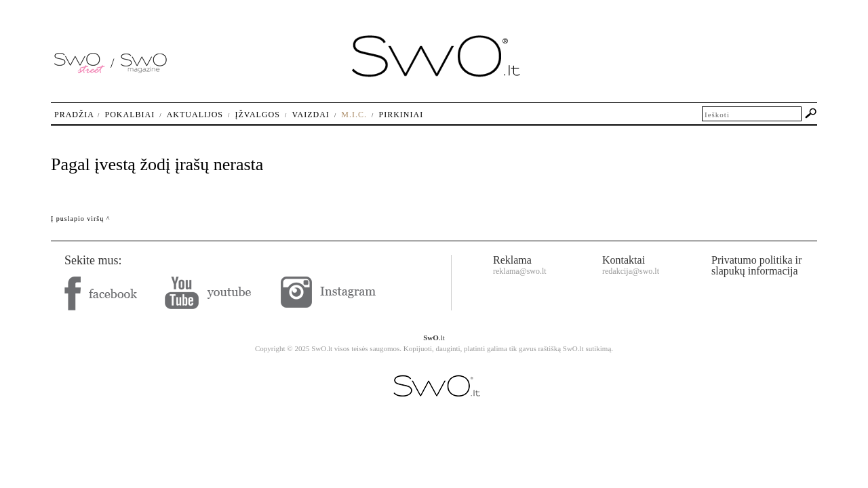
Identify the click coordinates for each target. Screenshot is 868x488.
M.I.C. (354, 115)
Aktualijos (195, 115)
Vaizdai (310, 115)
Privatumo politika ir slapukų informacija (756, 265)
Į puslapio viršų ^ (80, 219)
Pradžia (74, 115)
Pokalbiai (130, 115)
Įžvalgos (257, 115)
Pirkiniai (401, 115)
